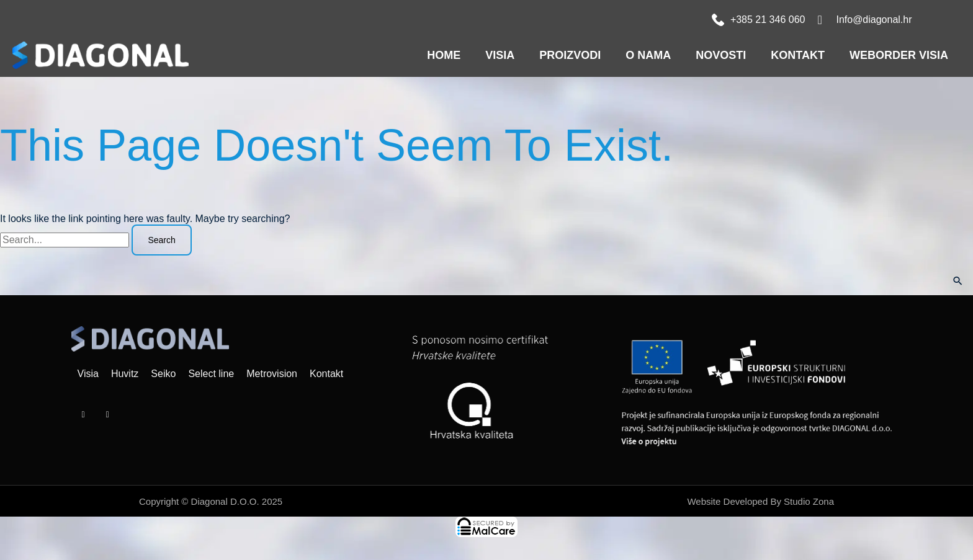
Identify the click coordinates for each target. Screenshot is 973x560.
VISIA (500, 55)
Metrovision (272, 374)
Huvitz (125, 374)
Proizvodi (570, 55)
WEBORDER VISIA (899, 55)
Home (444, 55)
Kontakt (798, 55)
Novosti (721, 55)
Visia (88, 374)
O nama (648, 55)
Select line (211, 374)
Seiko (163, 374)
